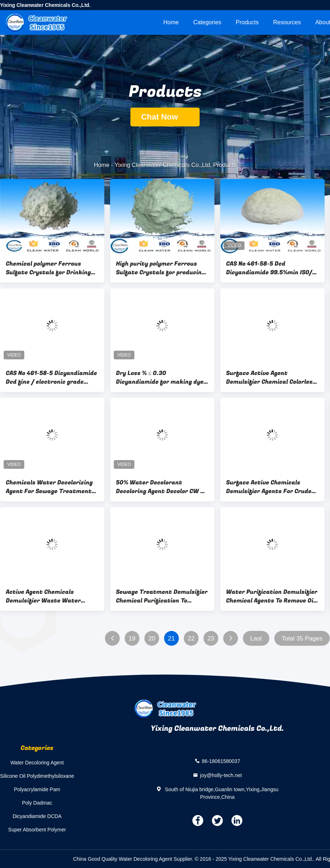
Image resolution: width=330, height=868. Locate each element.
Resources (287, 22)
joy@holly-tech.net (221, 775)
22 (191, 639)
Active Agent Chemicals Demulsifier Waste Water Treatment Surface (43, 596)
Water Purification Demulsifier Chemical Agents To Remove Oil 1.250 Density (272, 596)
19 (132, 639)
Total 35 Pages (302, 639)
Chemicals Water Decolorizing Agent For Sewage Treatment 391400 (49, 487)
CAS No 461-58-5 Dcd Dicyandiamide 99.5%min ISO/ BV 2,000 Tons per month (269, 268)
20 (152, 639)
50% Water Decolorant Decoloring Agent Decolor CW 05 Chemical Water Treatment (162, 487)
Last (256, 639)
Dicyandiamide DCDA (37, 816)
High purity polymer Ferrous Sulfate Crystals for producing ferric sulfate (160, 268)
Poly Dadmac (37, 803)
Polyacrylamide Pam (37, 789)
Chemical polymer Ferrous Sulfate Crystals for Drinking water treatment (48, 268)
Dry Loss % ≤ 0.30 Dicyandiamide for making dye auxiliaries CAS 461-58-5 (160, 377)
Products (247, 22)
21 (172, 639)
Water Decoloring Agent (37, 763)
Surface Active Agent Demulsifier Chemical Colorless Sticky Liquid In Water (271, 377)
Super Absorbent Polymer (37, 830)
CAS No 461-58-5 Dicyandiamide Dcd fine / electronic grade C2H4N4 (51, 377)
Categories (207, 22)
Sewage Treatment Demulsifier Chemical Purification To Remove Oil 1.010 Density (162, 596)
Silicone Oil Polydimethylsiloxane (37, 776)
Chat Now (165, 117)
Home (171, 22)
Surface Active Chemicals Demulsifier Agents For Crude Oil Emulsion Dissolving (269, 487)
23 (211, 639)
